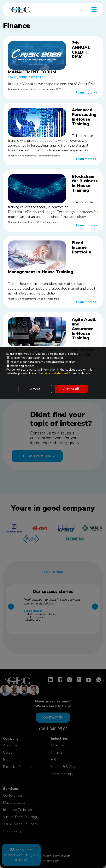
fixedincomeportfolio (49, 299)
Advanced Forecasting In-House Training (84, 117)
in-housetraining (28, 156)
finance (13, 89)
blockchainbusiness (49, 222)
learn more (87, 93)
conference (24, 89)
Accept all (71, 389)
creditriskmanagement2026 (47, 89)
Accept (35, 389)
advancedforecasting (50, 156)
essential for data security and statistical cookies (41, 362)
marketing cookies (21, 366)
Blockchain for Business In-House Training (85, 183)
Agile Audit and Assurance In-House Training (84, 329)
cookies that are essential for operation (35, 358)
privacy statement (56, 373)
